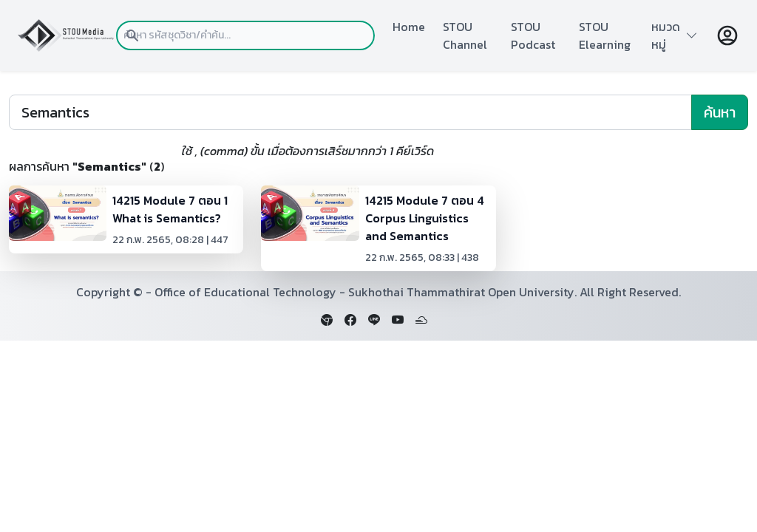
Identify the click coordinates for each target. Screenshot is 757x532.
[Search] (350, 112)
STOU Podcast (533, 35)
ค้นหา (720, 112)
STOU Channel (465, 35)
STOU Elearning (605, 35)
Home (409, 27)
